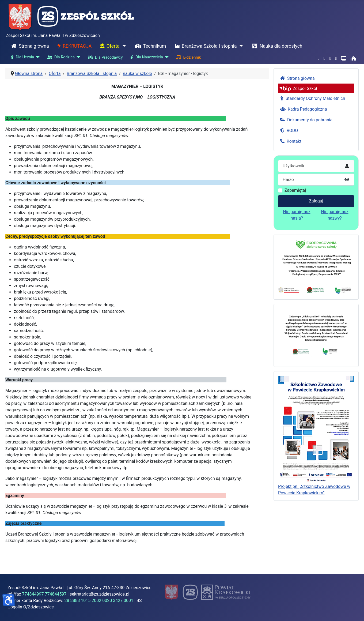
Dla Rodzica (60, 57)
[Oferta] (123, 46)
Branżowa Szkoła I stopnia (205, 46)
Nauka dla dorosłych (276, 46)
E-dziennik (187, 57)
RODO (288, 131)
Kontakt (290, 141)
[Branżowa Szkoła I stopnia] (240, 46)
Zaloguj (316, 201)
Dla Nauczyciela (146, 57)
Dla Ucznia (21, 57)
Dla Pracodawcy (104, 57)
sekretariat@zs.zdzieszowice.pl (99, 594)
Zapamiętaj (295, 190)
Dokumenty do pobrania (305, 120)
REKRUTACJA (73, 46)
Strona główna (29, 46)
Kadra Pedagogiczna (303, 109)
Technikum (149, 46)
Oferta (109, 46)
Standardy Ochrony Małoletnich (312, 98)
